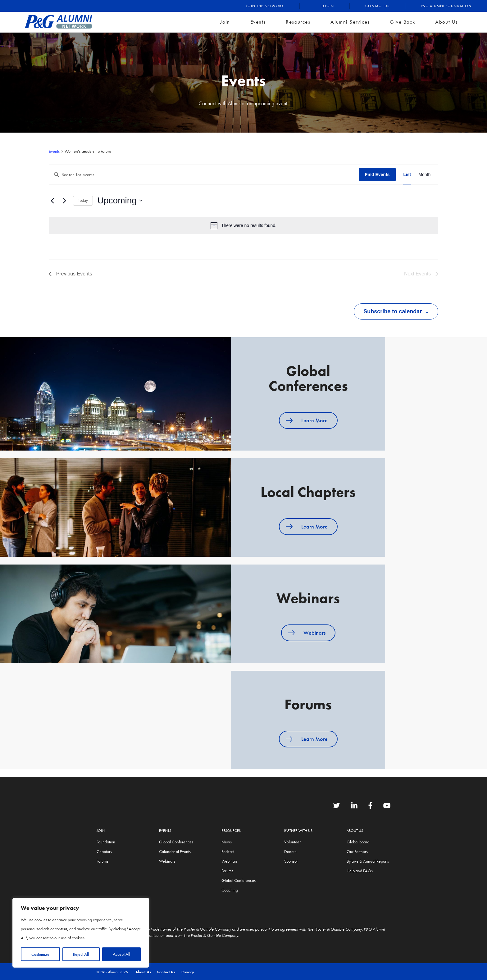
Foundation (106, 842)
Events (258, 22)
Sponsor (291, 861)
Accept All (121, 954)
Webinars (314, 633)
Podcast (228, 851)
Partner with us (298, 831)
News (227, 842)
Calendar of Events (175, 851)
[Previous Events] (52, 201)
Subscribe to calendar (393, 311)
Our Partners (357, 851)
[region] (81, 933)
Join (225, 22)
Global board (358, 842)
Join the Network (265, 6)
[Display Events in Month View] (424, 175)
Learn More (314, 420)
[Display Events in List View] (407, 175)
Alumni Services (350, 22)
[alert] (243, 225)
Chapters (104, 851)
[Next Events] (65, 201)
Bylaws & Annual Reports (368, 861)
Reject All (81, 954)
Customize (40, 954)
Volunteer (292, 842)
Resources (298, 22)
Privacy (188, 972)
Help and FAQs (360, 871)
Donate (290, 851)
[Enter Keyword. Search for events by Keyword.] (204, 175)
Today (83, 201)
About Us (446, 22)
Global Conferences (176, 842)
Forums (102, 861)
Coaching (230, 890)
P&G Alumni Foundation (446, 6)
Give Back (402, 22)
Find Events (377, 175)
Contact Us (377, 6)
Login (328, 6)
